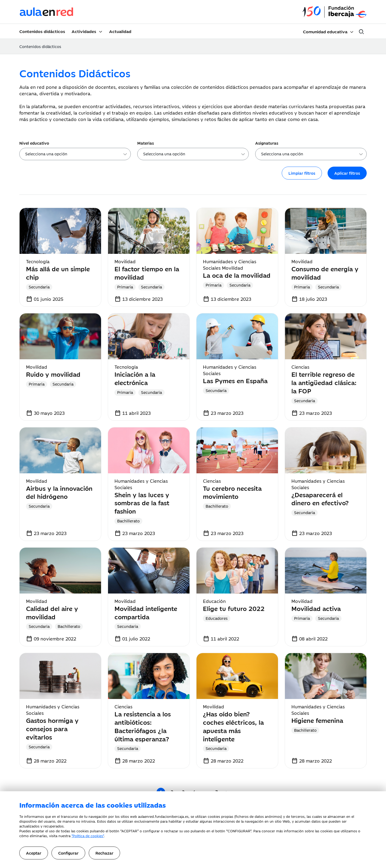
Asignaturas (267, 143)
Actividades (84, 31)
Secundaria (39, 287)
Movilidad (125, 261)
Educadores (217, 618)
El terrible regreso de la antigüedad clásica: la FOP (324, 382)
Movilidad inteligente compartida (146, 612)
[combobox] (75, 154)
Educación (214, 601)
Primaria (125, 287)
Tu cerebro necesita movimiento (232, 492)
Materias (146, 143)
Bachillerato (128, 521)
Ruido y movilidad (53, 374)
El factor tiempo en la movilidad (147, 273)
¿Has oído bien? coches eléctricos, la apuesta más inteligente (233, 726)
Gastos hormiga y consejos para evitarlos (52, 728)
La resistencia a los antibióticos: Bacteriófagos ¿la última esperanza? (143, 726)
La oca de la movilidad (237, 275)
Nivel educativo (34, 143)
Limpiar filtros (302, 173)
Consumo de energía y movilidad (325, 273)
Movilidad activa (316, 608)
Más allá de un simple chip (58, 273)
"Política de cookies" (88, 836)
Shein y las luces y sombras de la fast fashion (142, 503)
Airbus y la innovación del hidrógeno (59, 492)
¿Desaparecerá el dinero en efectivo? (320, 499)
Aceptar (34, 853)
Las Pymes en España (235, 380)
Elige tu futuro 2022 (234, 608)
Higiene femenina (317, 720)
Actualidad (120, 31)
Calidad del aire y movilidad (52, 612)
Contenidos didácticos (42, 31)
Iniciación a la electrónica (135, 378)
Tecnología (38, 261)
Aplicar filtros (347, 173)
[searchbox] (77, 155)
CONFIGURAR (239, 831)
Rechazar (104, 853)
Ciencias (300, 367)
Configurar (68, 853)
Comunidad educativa (325, 31)
